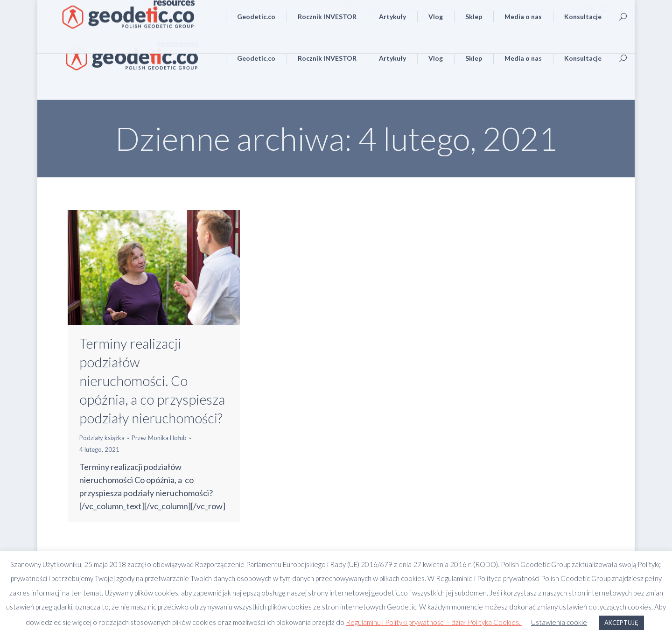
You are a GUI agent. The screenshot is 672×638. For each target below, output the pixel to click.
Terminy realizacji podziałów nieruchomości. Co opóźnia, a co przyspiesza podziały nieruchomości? (152, 381)
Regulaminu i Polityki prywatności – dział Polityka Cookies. (434, 622)
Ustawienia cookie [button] (559, 622)
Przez (159, 438)
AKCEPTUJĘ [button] (621, 623)
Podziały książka (102, 438)
